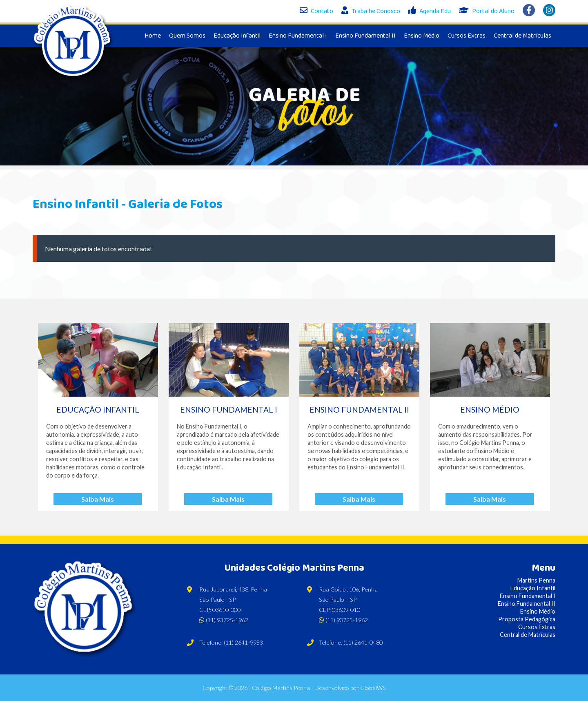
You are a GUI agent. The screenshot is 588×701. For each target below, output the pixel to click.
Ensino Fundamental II (365, 36)
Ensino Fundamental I (298, 36)
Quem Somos (187, 36)
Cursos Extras (467, 36)
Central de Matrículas (522, 36)
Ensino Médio (422, 36)
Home (153, 36)
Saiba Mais (98, 499)
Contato (316, 11)
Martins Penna (536, 580)
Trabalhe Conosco (371, 11)
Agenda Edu (430, 11)
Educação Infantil (237, 36)
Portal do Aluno (487, 11)
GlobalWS (373, 688)
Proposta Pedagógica (527, 619)
